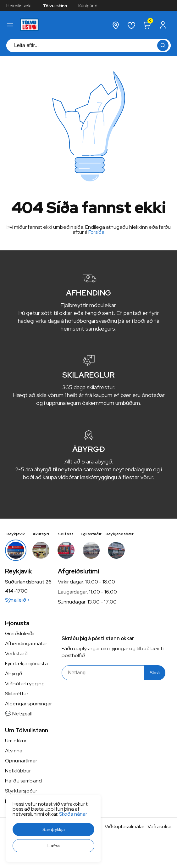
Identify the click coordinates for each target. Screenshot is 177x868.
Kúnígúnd (88, 6)
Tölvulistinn (55, 6)
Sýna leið (17, 600)
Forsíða (96, 232)
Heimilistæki (19, 6)
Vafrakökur (160, 826)
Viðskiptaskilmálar (124, 826)
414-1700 (16, 591)
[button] (53, 829)
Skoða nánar (73, 814)
